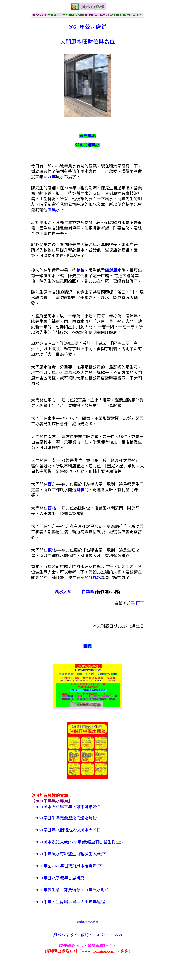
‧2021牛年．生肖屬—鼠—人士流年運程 (68, 902)
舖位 (80, 270)
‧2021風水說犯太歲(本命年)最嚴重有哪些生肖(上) (77, 842)
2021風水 (93, 578)
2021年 (50, 177)
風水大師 (63, 592)
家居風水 (87, 136)
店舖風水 (113, 270)
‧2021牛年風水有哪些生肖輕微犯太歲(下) (69, 854)
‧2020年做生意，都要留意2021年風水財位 (70, 890)
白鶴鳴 (88, 592)
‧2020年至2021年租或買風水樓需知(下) (67, 866)
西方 (52, 484)
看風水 (54, 210)
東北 (52, 550)
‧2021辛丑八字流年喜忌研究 (58, 878)
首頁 (87, 646)
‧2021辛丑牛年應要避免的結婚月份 (64, 818)
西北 (52, 508)
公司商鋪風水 (87, 145)
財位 (80, 490)
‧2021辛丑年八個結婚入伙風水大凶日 (66, 830)
